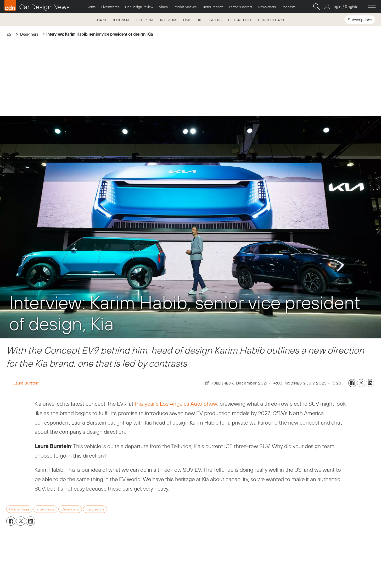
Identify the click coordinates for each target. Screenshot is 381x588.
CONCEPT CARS (271, 20)
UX (199, 20)
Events (91, 7)
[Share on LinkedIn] (370, 383)
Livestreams (110, 7)
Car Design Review (139, 7)
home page (19, 509)
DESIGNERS (121, 20)
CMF (187, 20)
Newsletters (267, 7)
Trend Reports (213, 7)
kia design (95, 509)
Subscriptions (360, 20)
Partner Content (241, 7)
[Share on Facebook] (352, 383)
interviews (46, 509)
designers (70, 509)
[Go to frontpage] (37, 6)
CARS (102, 20)
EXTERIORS (145, 20)
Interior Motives (185, 7)
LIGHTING (214, 20)
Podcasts (288, 7)
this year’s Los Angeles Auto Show (176, 404)
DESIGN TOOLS (240, 20)
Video (163, 7)
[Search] (316, 7)
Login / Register (346, 7)
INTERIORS (169, 20)
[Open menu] (372, 7)
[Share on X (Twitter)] (361, 383)
